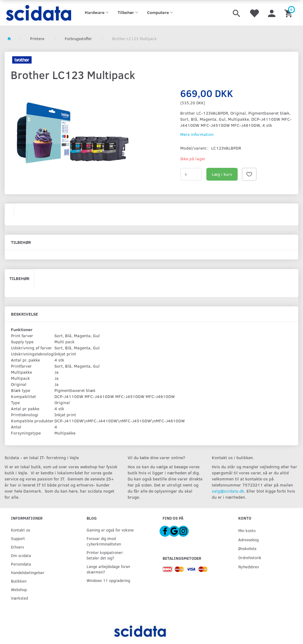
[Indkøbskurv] (289, 13)
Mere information (197, 134)
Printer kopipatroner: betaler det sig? (105, 555)
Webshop (19, 589)
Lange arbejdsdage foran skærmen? (108, 569)
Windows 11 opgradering (108, 580)
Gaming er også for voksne (110, 530)
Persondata (21, 564)
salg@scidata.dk (228, 491)
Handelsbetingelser (28, 572)
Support (18, 538)
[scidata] (38, 13)
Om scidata (21, 555)
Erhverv (17, 547)
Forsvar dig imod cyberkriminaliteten (104, 541)
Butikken (19, 581)
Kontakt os (21, 530)
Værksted (19, 598)
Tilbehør (19, 278)
